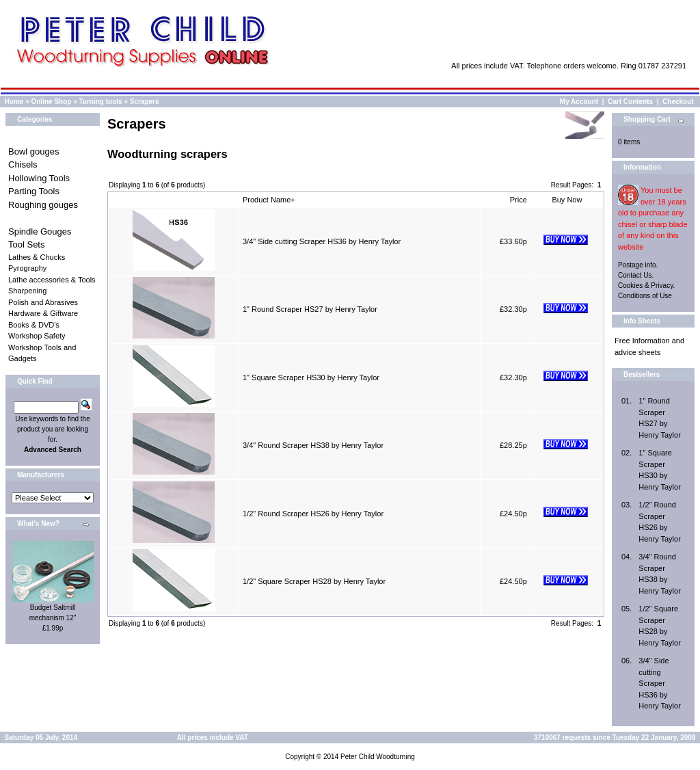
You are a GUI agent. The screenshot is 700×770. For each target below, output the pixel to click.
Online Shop (51, 102)
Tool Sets (26, 244)
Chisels (23, 164)
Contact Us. (636, 275)
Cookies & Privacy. (646, 286)
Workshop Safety (37, 336)
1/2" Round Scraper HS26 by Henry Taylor (313, 514)
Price (519, 200)
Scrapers (145, 102)
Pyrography (27, 268)
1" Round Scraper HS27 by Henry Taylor (310, 309)
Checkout (678, 102)
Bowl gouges (33, 151)
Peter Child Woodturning (378, 757)
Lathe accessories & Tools (52, 280)
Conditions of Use (645, 296)
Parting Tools (34, 191)
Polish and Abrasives (43, 302)
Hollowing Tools (39, 178)
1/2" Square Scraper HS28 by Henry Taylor (314, 581)
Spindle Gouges (40, 231)
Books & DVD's (34, 325)
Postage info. (638, 265)
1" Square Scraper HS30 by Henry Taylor (311, 377)
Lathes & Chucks (37, 257)
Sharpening (27, 291)
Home (14, 102)
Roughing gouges (43, 205)
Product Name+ (269, 200)
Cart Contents (630, 102)
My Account (579, 102)
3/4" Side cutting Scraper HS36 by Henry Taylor (322, 241)
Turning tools (101, 102)
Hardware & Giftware (43, 313)
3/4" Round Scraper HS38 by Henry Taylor (313, 445)
